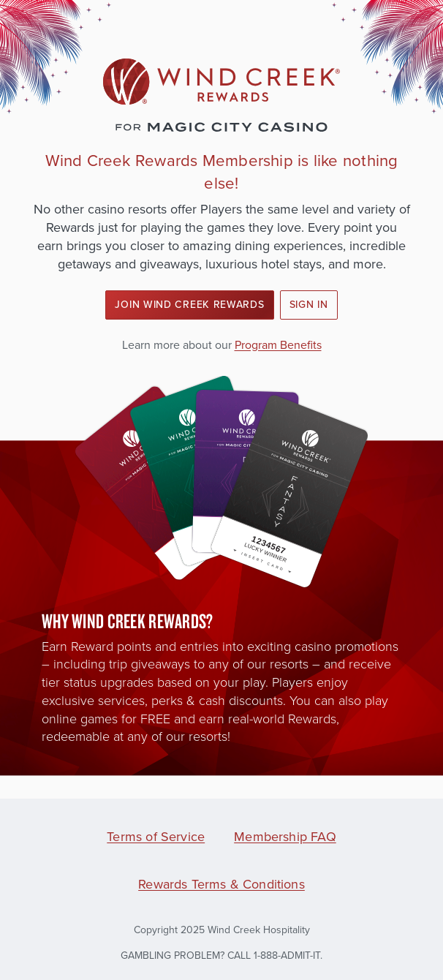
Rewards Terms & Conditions (221, 884)
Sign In (309, 305)
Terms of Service (156, 837)
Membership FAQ (285, 837)
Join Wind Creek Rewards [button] (189, 305)
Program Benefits (278, 345)
